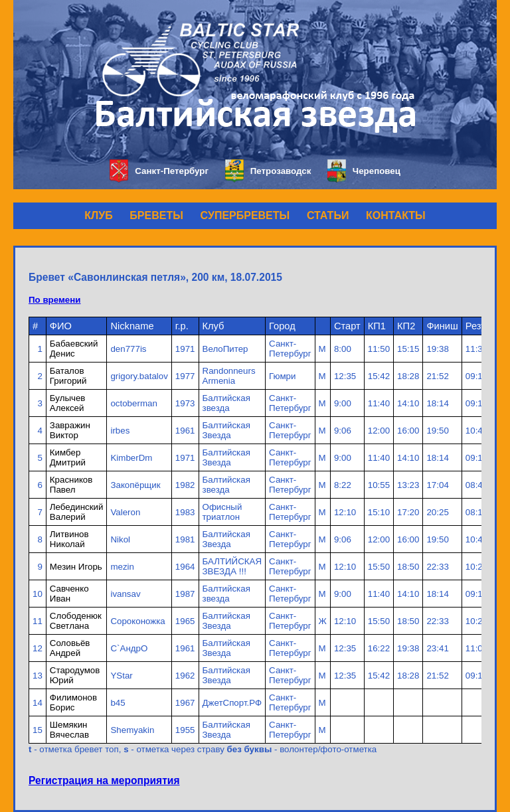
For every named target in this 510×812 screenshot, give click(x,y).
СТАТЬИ (328, 215)
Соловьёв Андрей (70, 648)
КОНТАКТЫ (396, 215)
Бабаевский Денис (74, 349)
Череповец (364, 171)
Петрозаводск (268, 171)
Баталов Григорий (68, 376)
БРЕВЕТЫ (156, 215)
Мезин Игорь (76, 567)
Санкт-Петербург (159, 171)
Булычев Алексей (68, 403)
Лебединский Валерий (77, 512)
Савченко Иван (69, 594)
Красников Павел (71, 485)
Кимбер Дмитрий (68, 457)
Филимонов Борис (73, 702)
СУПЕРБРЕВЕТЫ (245, 215)
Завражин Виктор (70, 430)
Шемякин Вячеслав (69, 730)
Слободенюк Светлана (76, 621)
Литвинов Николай (69, 539)
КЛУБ (98, 215)
